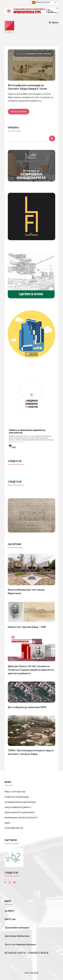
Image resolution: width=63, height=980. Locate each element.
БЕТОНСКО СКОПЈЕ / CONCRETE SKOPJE (27, 953)
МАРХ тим (10, 919)
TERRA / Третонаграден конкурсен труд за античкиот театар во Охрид (31, 752)
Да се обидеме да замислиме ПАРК (27, 707)
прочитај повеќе (19, 112)
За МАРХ (9, 911)
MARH (28, 973)
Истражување (31, 54)
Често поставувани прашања (20, 944)
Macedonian (41, 2)
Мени (54, 23)
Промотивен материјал (17, 928)
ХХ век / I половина (44, 54)
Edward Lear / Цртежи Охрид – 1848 (27, 627)
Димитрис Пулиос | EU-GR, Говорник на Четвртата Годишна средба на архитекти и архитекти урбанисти (31, 670)
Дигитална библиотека (17, 936)
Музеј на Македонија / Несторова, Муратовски (26, 592)
